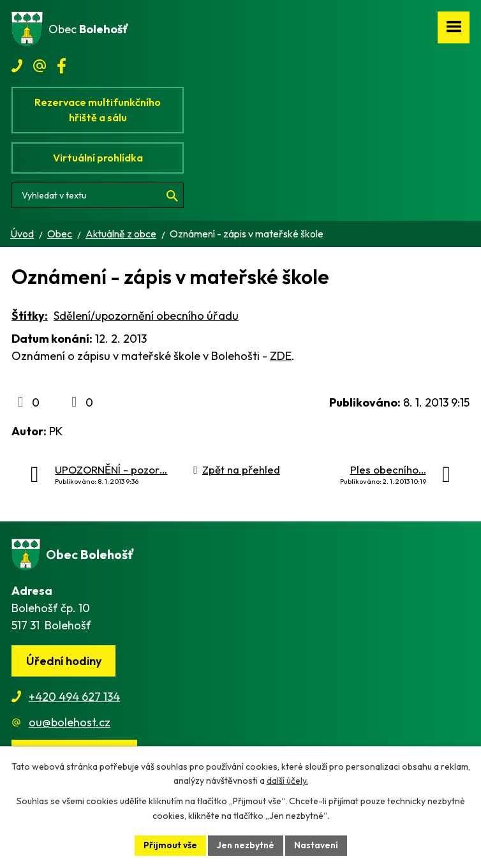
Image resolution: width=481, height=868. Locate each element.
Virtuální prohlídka (98, 158)
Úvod (22, 234)
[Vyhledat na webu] (98, 195)
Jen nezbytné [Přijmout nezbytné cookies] (246, 845)
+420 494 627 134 (74, 697)
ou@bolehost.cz (70, 722)
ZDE (281, 356)
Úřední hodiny (64, 661)
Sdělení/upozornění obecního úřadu (146, 316)
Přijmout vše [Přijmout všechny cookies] (170, 845)
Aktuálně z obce (121, 234)
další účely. (287, 781)
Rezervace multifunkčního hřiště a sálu (98, 110)
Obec (60, 234)
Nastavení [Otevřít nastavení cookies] (316, 845)
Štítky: (30, 316)
